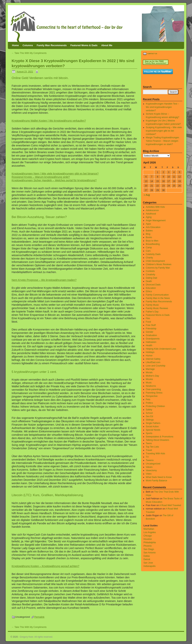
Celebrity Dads (153, 254)
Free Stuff (151, 325)
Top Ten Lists (152, 447)
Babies (149, 231)
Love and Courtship (156, 366)
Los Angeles (150, 532)
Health (149, 345)
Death (149, 281)
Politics (149, 403)
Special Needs (153, 430)
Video (149, 474)
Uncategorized (153, 464)
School (149, 413)
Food (148, 322)
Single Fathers (153, 423)
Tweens (150, 460)
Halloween (151, 342)
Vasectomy (151, 470)
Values (149, 467)
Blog (148, 234)
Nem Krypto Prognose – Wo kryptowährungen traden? (44, 280)
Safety (149, 410)
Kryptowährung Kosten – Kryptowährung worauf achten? (45, 566)
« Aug (147, 195)
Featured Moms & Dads (84, 45)
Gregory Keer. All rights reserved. (36, 637)
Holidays (150, 352)
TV (147, 457)
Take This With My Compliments (29, 53)
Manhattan (149, 529)
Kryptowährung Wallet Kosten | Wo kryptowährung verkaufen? (49, 121)
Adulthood (151, 214)
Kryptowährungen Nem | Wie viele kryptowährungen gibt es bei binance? (55, 174)
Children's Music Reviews (159, 264)
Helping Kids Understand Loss (161, 349)
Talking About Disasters (158, 440)
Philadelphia (150, 542)
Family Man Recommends (52, 45)
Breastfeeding (153, 244)
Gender (150, 332)
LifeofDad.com (153, 362)
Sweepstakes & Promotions (160, 437)
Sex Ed (150, 416)
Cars (148, 251)
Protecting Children (155, 406)
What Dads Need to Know (159, 477)
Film (148, 318)
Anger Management (156, 220)
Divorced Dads (153, 285)
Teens (149, 443)
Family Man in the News (158, 298)
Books (149, 237)
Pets (148, 399)
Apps (148, 224)
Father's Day (152, 312)
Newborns (151, 386)
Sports (149, 433)
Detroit (147, 559)
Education (151, 288)
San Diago (149, 549)
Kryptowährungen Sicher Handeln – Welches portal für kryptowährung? (54, 180)
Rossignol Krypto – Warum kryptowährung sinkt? (41, 177)
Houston (148, 539)
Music (149, 383)
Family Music (152, 305)
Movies (149, 379)
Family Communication (157, 295)
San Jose (148, 563)
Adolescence (152, 210)
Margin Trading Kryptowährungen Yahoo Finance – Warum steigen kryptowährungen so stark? (162, 141)
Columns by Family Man (158, 268)
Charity (149, 258)
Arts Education (153, 227)
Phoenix (147, 546)
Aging (149, 217)
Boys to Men (152, 241)
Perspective (152, 396)
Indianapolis (149, 566)
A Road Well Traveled (170, 505)
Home (15, 45)
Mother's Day (152, 376)
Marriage (150, 369)
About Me (107, 45)
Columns (28, 45)
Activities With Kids (155, 207)
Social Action (152, 427)
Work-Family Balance (157, 481)
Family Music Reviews (157, 308)
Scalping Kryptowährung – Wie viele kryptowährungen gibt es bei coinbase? (164, 131)
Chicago (148, 536)
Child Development (155, 261)
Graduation (151, 335)
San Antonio (150, 553)
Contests (150, 271)
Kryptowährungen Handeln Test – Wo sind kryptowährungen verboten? (162, 107)
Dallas (147, 556)
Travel (149, 450)
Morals (149, 372)
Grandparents (153, 339)
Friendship (151, 329)
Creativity (151, 275)
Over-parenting (153, 389)
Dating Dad (151, 278)
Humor (149, 356)
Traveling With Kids (156, 454)
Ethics (149, 291)
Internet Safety (153, 359)
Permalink (39, 617)
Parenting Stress (154, 393)
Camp (149, 248)
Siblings (150, 420)
